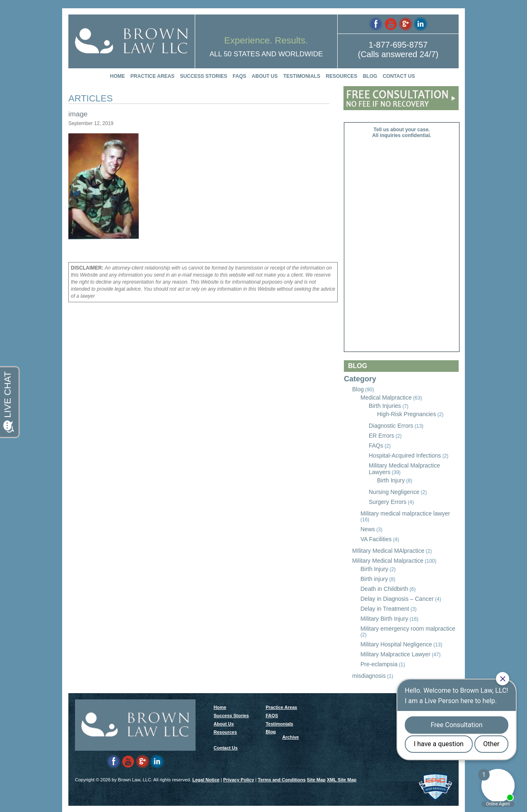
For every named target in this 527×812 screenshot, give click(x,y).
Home (118, 76)
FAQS (240, 76)
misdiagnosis (369, 676)
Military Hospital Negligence (396, 644)
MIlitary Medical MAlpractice (388, 551)
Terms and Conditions (282, 780)
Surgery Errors (388, 502)
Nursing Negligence (394, 492)
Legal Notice (206, 780)
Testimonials (302, 76)
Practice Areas (152, 76)
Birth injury (374, 579)
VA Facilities (376, 539)
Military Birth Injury (384, 619)
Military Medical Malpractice (388, 561)
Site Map (316, 780)
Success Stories (203, 76)
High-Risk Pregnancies (406, 414)
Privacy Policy (239, 780)
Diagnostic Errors (391, 426)
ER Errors (381, 436)
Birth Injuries (385, 406)
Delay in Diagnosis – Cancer (397, 599)
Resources (341, 76)
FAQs (376, 446)
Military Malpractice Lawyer (395, 654)
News (368, 529)
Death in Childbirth (384, 589)
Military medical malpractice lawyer (405, 513)
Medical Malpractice (386, 398)
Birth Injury (391, 480)
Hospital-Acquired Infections (405, 455)
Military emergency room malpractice (408, 629)
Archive (290, 737)
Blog (370, 76)
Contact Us (399, 76)
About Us (265, 76)
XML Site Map (342, 780)
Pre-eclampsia (379, 664)
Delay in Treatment (385, 609)
